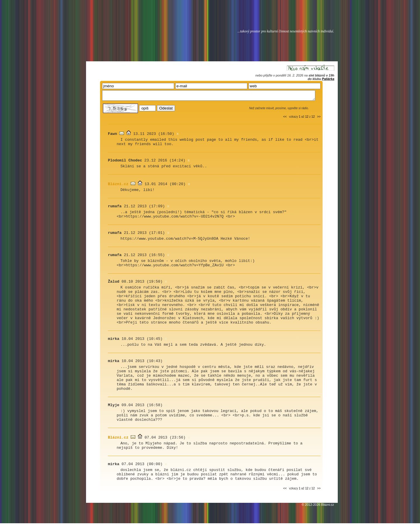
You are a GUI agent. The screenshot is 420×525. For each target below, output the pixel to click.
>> (319, 118)
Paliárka (328, 79)
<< (285, 118)
